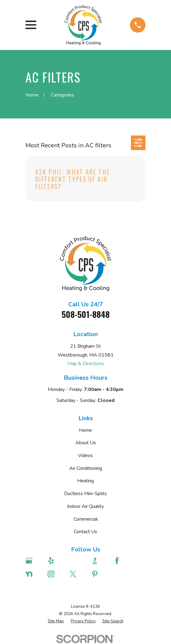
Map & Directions (86, 364)
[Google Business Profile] (33, 561)
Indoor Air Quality (85, 506)
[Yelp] (55, 561)
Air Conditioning (86, 468)
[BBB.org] (99, 561)
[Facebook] (121, 561)
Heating (85, 481)
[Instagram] (55, 574)
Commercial (86, 519)
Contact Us (85, 532)
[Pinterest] (99, 574)
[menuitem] (56, 621)
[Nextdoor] (33, 574)
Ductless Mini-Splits (85, 494)
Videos (85, 456)
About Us (86, 443)
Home (85, 430)
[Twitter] (77, 574)
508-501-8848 (86, 314)
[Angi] (77, 561)
